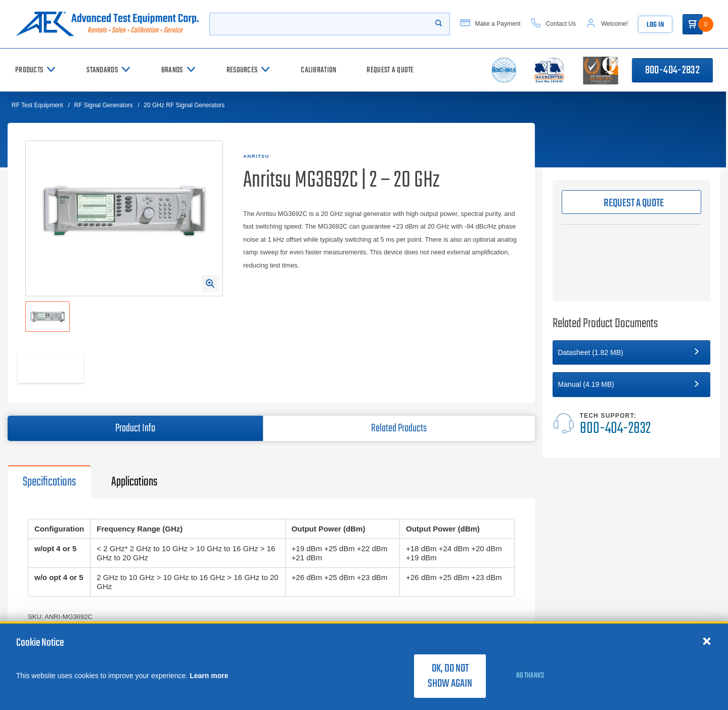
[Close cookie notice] (707, 641)
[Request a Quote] (390, 70)
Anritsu (256, 156)
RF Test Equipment (37, 105)
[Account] (607, 24)
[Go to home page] (107, 24)
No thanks (530, 676)
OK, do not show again (450, 676)
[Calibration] (318, 70)
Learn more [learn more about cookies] (209, 676)
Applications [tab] (134, 482)
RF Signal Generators (104, 105)
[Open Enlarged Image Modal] (210, 284)
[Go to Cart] (693, 24)
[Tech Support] (632, 425)
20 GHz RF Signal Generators (184, 105)
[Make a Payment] (490, 24)
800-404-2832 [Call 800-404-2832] (672, 70)
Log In (655, 25)
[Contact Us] (553, 24)
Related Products (399, 428)
